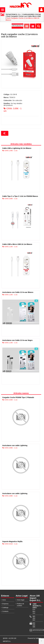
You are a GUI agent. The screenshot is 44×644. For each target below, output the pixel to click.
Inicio (4, 600)
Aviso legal (21, 600)
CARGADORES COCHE (32, 14)
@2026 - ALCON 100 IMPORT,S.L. (10, 640)
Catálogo (5, 607)
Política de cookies (20, 605)
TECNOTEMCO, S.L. (13, 14)
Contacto (5, 611)
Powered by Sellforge (34, 638)
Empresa (5, 604)
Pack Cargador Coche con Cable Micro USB (24, 16)
